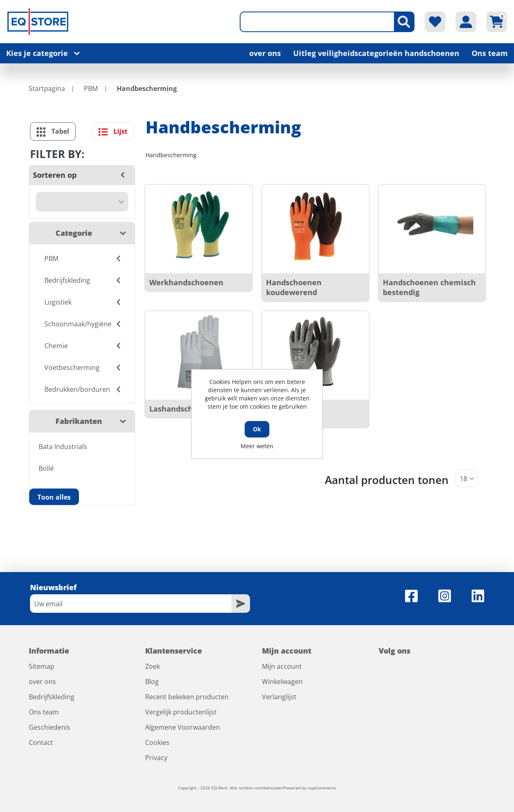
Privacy (156, 758)
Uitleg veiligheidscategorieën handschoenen (376, 53)
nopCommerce (322, 788)
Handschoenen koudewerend (294, 287)
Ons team (490, 53)
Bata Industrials (63, 447)
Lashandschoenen (183, 409)
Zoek (153, 666)
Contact (41, 742)
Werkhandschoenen (186, 282)
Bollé (46, 468)
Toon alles (54, 497)
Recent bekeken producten (187, 697)
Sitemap (42, 666)
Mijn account (282, 666)
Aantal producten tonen (387, 480)
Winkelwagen (282, 682)
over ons (265, 53)
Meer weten (257, 446)
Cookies (157, 742)
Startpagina (47, 88)
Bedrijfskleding (52, 697)
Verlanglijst (279, 697)
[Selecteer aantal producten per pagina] (467, 479)
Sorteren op (55, 175)
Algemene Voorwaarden (183, 727)
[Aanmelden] (131, 604)
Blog (152, 682)
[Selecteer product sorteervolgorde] (82, 202)
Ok (257, 429)
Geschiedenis (50, 727)
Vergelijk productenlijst (181, 712)
